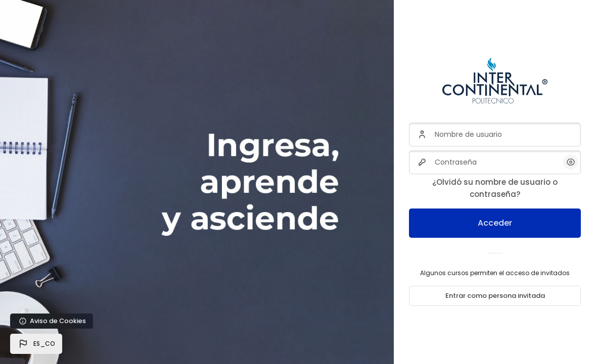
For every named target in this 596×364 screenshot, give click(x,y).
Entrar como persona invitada (495, 296)
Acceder (495, 223)
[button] (36, 344)
